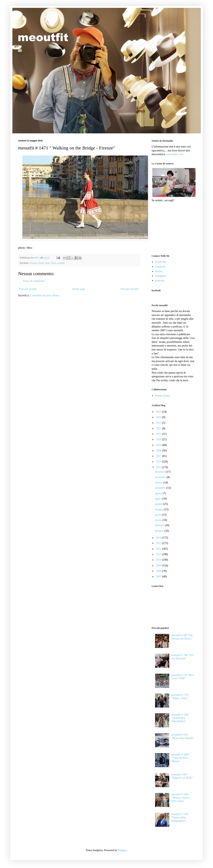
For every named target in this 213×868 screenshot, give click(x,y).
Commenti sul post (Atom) (45, 295)
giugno (159, 504)
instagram (160, 276)
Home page (79, 289)
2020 (159, 439)
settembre (161, 488)
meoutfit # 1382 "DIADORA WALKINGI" (180, 718)
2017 (159, 456)
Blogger (122, 850)
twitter (159, 271)
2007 (159, 576)
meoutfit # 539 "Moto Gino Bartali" (183, 736)
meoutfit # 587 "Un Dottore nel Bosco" (182, 637)
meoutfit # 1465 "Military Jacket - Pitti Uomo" (181, 798)
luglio (158, 499)
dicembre (160, 472)
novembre (161, 477)
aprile (158, 515)
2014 (159, 538)
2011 (159, 554)
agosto (159, 493)
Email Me (161, 262)
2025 (159, 412)
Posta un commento (34, 281)
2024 (159, 417)
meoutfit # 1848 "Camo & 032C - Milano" (181, 758)
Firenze (34, 263)
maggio (159, 509)
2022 (159, 428)
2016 (159, 462)
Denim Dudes (163, 396)
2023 (159, 423)
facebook (160, 267)
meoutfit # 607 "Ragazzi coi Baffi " (182, 776)
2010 (159, 560)
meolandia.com (175, 154)
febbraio (160, 525)
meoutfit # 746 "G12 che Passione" (183, 657)
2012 (159, 549)
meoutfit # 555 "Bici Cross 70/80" (183, 677)
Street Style (44, 263)
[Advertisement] (171, 228)
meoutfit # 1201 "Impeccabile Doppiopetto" (180, 818)
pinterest (160, 281)
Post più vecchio (130, 289)
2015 (159, 467)
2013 (159, 543)
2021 (159, 434)
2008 (159, 571)
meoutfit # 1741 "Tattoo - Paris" (180, 697)
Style (54, 263)
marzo (159, 520)
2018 (159, 451)
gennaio (160, 531)
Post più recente (28, 289)
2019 (159, 445)
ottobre (159, 483)
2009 (159, 565)
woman (61, 263)
